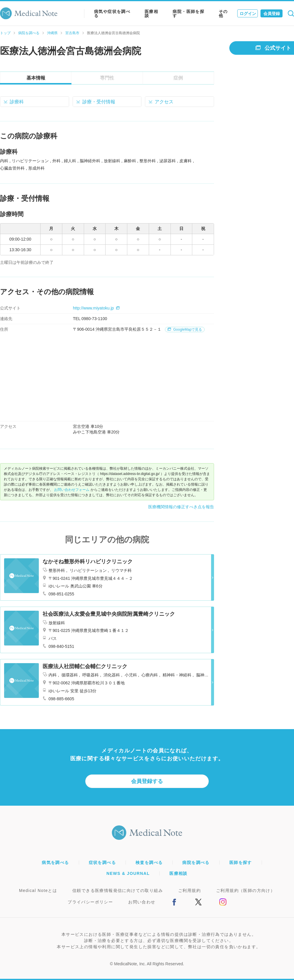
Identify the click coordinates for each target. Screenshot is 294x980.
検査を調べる (149, 863)
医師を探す (241, 863)
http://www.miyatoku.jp (96, 308)
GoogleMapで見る (185, 330)
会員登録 (272, 14)
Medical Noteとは (38, 890)
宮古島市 (72, 33)
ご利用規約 (189, 890)
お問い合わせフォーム (72, 490)
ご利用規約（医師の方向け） (245, 890)
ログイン (248, 14)
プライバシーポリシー (90, 902)
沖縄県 (52, 33)
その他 (223, 14)
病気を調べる (55, 863)
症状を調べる (102, 863)
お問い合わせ (142, 902)
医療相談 (151, 14)
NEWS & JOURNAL (128, 873)
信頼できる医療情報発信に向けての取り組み (118, 890)
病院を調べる (29, 33)
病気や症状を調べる (112, 14)
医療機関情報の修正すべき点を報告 (181, 507)
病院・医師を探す (188, 14)
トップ (5, 33)
